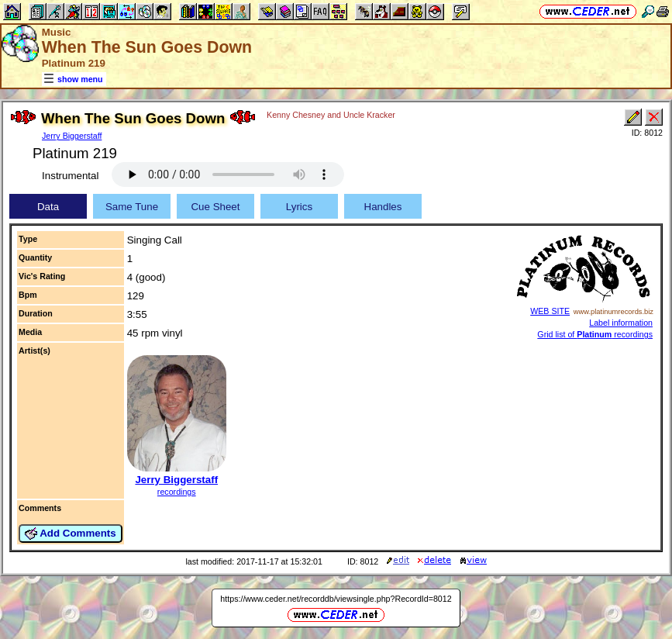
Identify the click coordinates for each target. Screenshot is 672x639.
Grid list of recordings (595, 334)
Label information (621, 323)
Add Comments (71, 534)
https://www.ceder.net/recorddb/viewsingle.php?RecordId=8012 (336, 599)
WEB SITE (550, 311)
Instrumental (70, 176)
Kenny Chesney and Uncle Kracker (331, 115)
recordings (177, 492)
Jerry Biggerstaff (72, 136)
